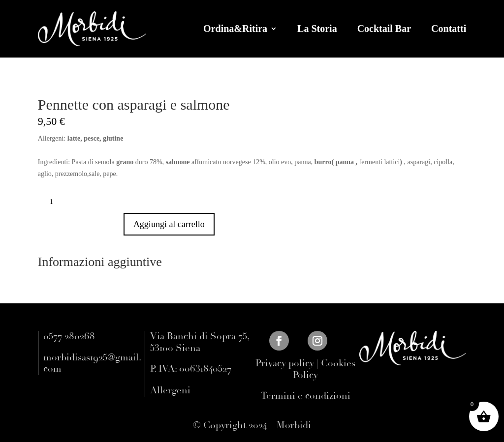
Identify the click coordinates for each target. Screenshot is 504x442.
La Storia (317, 29)
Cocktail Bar (384, 29)
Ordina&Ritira (235, 29)
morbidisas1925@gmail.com (92, 363)
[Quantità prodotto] (55, 202)
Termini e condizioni (306, 396)
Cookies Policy (324, 369)
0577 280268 (69, 336)
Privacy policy (285, 363)
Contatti (449, 29)
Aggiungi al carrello (169, 224)
